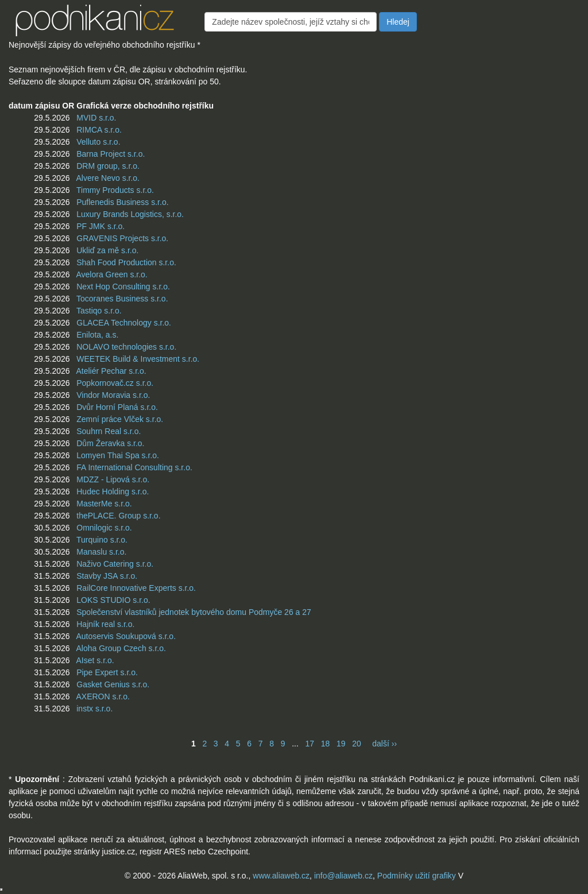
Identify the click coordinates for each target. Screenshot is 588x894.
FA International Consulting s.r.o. (134, 467)
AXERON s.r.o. (102, 696)
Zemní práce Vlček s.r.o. (120, 419)
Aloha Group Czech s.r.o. (121, 648)
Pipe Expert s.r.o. (107, 672)
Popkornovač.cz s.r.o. (115, 383)
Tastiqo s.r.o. (99, 311)
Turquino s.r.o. (102, 540)
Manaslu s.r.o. (101, 552)
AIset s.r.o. (95, 660)
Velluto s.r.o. (98, 142)
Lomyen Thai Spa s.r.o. (118, 455)
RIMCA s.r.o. (99, 130)
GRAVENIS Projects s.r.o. (122, 238)
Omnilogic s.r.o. (104, 528)
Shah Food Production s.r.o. (126, 262)
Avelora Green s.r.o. (111, 274)
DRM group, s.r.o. (108, 166)
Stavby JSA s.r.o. (107, 576)
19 (341, 744)
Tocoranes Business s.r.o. (122, 299)
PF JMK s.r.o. (100, 226)
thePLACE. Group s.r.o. (118, 516)
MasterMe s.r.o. (104, 504)
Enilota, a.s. (97, 335)
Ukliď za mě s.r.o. (107, 250)
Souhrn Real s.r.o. (109, 431)
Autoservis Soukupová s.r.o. (126, 636)
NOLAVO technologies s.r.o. (126, 347)
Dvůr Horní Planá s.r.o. (117, 407)
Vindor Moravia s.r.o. (113, 395)
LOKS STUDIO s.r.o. (113, 600)
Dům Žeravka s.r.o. (110, 443)
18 (326, 744)
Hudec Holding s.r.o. (113, 491)
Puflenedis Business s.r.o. (122, 202)
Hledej (398, 22)
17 (310, 744)
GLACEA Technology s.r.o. (124, 323)
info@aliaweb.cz (343, 876)
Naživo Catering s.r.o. (115, 564)
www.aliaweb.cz (281, 876)
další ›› (384, 744)
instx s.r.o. (94, 709)
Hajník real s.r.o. (105, 624)
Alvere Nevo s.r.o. (108, 178)
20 (357, 744)
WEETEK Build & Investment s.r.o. (138, 359)
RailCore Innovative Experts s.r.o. (136, 588)
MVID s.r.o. (96, 118)
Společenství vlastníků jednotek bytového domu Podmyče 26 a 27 (194, 612)
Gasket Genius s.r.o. (113, 684)
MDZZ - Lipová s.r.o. (113, 479)
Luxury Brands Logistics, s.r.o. (130, 214)
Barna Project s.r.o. (111, 154)
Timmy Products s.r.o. (115, 190)
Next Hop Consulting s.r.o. (123, 287)
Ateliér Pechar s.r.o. (111, 371)
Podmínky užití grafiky (417, 876)
